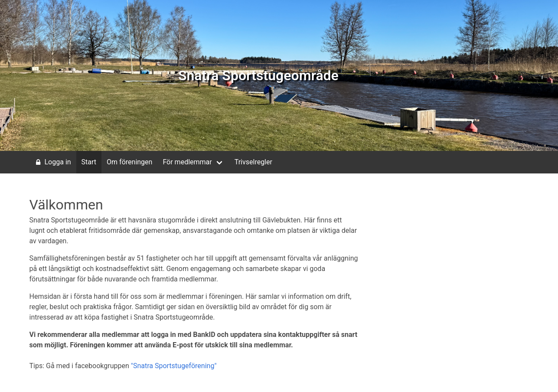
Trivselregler (253, 162)
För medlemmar (187, 162)
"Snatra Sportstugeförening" (174, 366)
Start (89, 162)
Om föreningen (129, 162)
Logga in (52, 162)
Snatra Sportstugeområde (258, 75)
